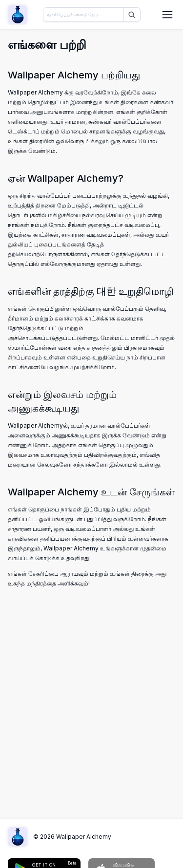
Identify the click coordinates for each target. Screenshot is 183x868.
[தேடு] (131, 15)
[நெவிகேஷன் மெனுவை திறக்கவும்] (167, 15)
